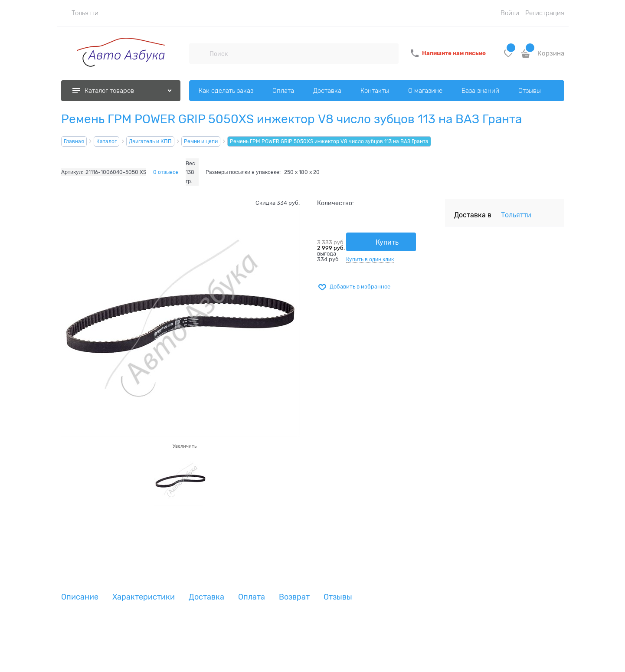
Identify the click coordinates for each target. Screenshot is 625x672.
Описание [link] (80, 597)
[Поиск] (199, 53)
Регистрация (545, 13)
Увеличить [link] (185, 446)
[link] (80, 13)
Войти (510, 13)
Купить (387, 243)
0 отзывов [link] (166, 172)
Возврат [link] (294, 597)
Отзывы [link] (338, 597)
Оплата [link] (252, 597)
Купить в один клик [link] (370, 259)
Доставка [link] (206, 597)
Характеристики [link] (144, 597)
